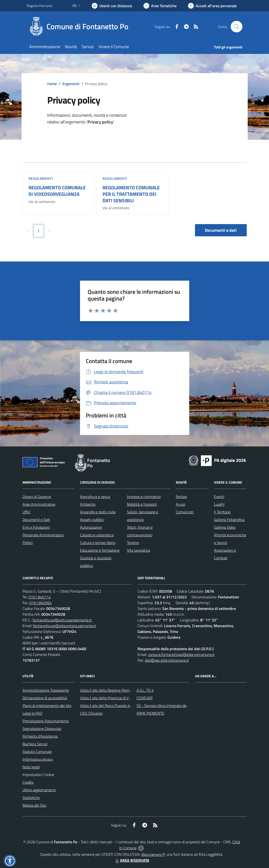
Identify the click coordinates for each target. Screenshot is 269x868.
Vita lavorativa (138, 550)
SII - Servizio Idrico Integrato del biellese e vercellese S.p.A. (183, 706)
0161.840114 (40, 597)
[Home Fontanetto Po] (80, 27)
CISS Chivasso (91, 713)
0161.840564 (41, 603)
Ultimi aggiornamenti (39, 790)
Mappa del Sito (34, 805)
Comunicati (185, 512)
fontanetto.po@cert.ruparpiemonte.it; (63, 620)
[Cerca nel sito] (236, 27)
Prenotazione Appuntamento (46, 721)
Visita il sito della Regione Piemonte (108, 690)
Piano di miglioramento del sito (47, 706)
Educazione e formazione (100, 550)
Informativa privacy (38, 759)
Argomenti (71, 84)
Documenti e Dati (36, 520)
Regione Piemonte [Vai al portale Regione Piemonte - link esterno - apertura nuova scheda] (40, 6)
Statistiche (31, 798)
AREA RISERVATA (132, 860)
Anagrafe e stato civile (98, 512)
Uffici (26, 512)
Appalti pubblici (92, 520)
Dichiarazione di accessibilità (45, 698)
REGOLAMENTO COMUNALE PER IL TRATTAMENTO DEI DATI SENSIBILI (131, 194)
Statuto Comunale (37, 752)
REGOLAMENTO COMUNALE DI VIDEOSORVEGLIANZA (57, 191)
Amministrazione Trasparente (46, 690)
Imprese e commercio (144, 497)
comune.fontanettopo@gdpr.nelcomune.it (181, 654)
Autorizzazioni (91, 527)
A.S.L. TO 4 (145, 690)
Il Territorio (222, 512)
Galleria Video (225, 527)
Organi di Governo (37, 497)
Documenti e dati (221, 230)
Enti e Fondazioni (36, 527)
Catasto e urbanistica (97, 535)
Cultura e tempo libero (98, 543)
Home (52, 84)
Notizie (181, 497)
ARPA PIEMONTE (150, 713)
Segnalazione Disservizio (42, 729)
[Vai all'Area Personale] (212, 6)
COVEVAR (145, 698)
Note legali (31, 767)
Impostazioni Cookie (38, 775)
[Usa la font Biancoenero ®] (112, 6)
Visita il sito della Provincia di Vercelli (109, 698)
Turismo (133, 543)
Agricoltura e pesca (95, 497)
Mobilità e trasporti (142, 504)
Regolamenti (41, 178)
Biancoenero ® (153, 854)
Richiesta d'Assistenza (40, 736)
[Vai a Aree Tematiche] (160, 6)
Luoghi (219, 504)
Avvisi (180, 504)
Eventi (219, 497)
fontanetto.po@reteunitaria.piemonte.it (65, 626)
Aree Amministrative (39, 504)
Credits (28, 782)
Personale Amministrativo (43, 535)
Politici (28, 543)
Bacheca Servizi (35, 744)
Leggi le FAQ (32, 713)
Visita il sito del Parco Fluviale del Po (109, 706)
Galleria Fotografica (229, 520)
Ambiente (88, 504)
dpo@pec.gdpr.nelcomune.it (167, 660)
